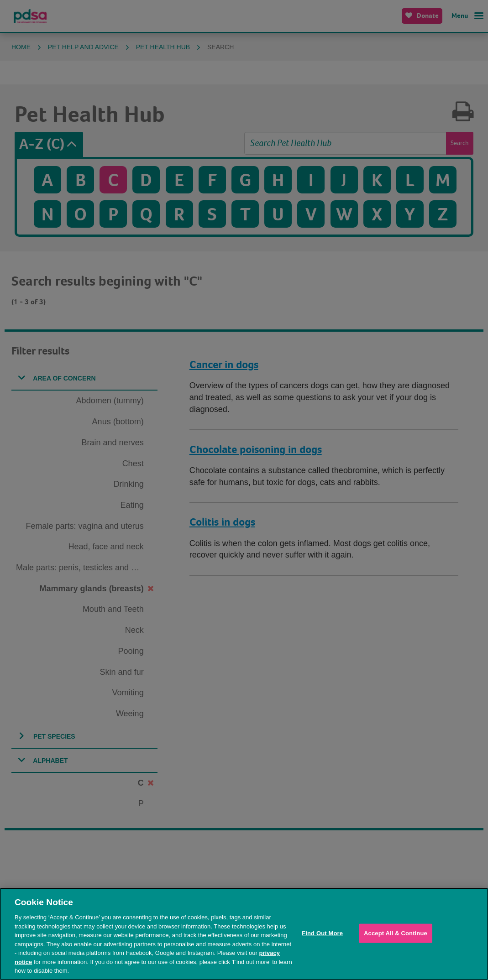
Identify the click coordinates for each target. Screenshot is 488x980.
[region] (244, 934)
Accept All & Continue (396, 933)
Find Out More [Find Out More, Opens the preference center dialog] (322, 933)
